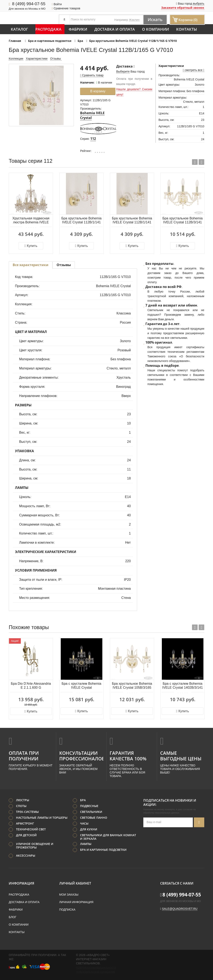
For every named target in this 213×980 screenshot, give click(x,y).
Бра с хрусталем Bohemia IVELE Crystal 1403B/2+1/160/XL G (81, 686)
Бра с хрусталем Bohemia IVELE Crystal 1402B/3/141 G (183, 686)
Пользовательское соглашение (95, 972)
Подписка (67, 910)
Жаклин (134, 20)
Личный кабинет (75, 883)
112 (93, 139)
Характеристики (37, 59)
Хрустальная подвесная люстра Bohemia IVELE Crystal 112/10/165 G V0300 (31, 221)
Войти (57, 4)
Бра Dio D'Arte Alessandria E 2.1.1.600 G (31, 686)
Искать (155, 19)
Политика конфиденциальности (96, 968)
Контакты (187, 29)
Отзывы (56, 59)
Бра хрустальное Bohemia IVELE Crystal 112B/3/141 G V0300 (183, 221)
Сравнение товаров (66, 8)
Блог (13, 917)
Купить (31, 246)
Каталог (19, 29)
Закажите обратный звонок (183, 8)
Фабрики (78, 29)
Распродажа (48, 29)
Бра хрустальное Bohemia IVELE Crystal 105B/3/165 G (132, 686)
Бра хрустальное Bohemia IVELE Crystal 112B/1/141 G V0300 (132, 221)
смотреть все (194, 70)
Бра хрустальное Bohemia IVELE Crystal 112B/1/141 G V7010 (81, 221)
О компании (155, 29)
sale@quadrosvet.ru (180, 909)
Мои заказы (69, 895)
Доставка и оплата (115, 29)
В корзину (98, 91)
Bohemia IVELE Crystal (92, 115)
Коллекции (16, 59)
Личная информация (76, 902)
